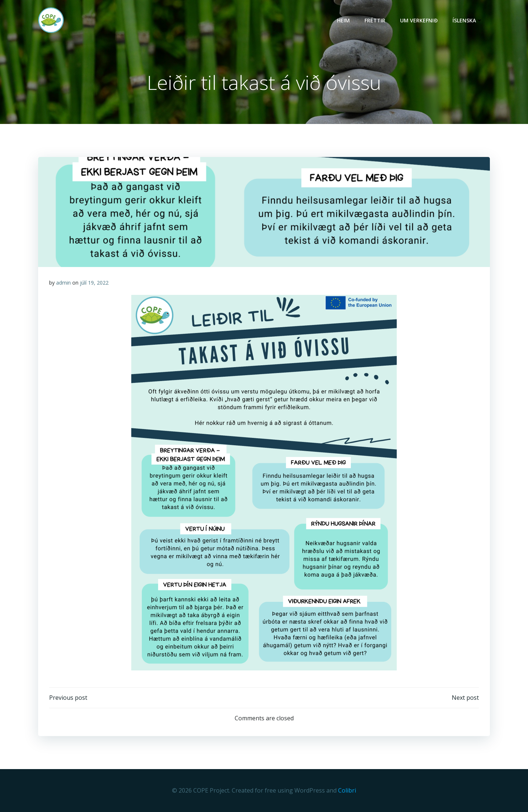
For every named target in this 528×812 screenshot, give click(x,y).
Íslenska (467, 20)
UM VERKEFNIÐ (419, 20)
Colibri (347, 790)
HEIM (343, 20)
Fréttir (375, 20)
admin (63, 283)
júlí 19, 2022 (94, 283)
